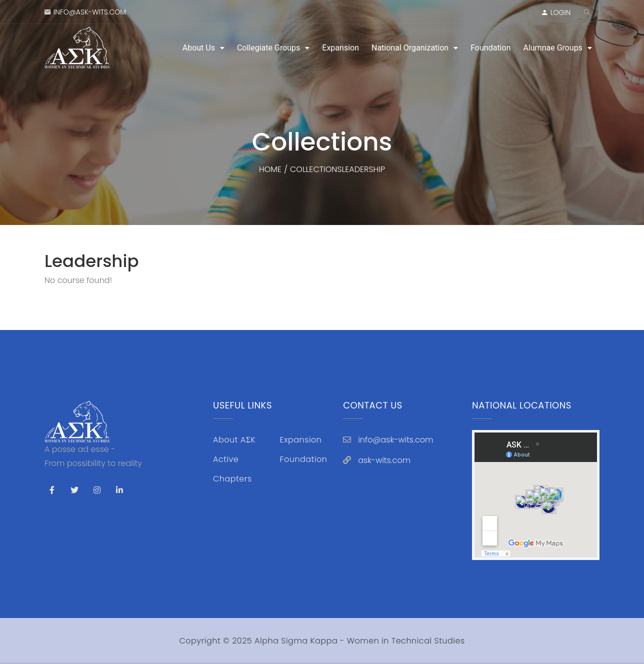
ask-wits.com (384, 460)
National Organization (410, 48)
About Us (199, 48)
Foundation (490, 48)
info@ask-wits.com (90, 12)
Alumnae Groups (553, 48)
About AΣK (234, 440)
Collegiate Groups (268, 48)
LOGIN (561, 12)
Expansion (340, 48)
